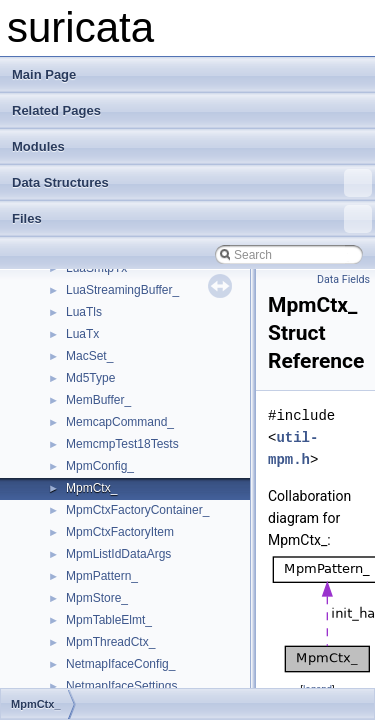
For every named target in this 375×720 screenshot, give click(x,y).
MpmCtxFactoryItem (120, 532)
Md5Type (90, 378)
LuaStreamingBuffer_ (122, 290)
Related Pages (56, 110)
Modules (38, 146)
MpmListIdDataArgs (118, 554)
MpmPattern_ (102, 576)
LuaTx (82, 334)
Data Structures (192, 183)
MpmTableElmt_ (109, 620)
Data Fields (343, 279)
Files (192, 219)
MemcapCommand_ (120, 422)
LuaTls (84, 312)
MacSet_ (89, 356)
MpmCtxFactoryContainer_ (137, 510)
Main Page (44, 74)
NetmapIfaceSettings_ (125, 686)
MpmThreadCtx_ (110, 642)
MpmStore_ (97, 598)
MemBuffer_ (98, 400)
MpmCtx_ (91, 488)
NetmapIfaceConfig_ (120, 664)
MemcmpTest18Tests (122, 444)
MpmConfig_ (100, 466)
